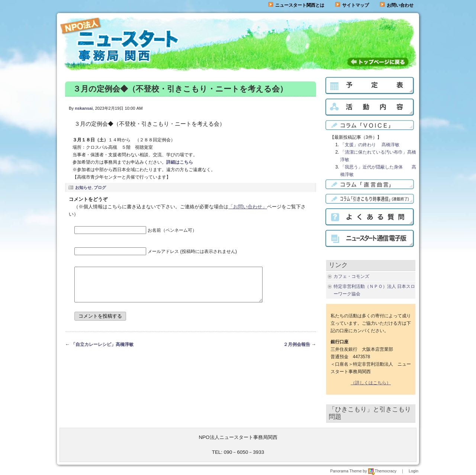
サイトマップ (352, 5)
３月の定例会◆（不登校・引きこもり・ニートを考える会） (180, 89)
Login (414, 471)
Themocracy (382, 471)
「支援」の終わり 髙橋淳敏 (370, 145)
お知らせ (83, 187)
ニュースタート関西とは (296, 5)
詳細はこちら (180, 162)
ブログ (100, 187)
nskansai (84, 108)
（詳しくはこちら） (371, 383)
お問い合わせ (400, 5)
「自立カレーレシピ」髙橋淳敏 (102, 351)
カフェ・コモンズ (351, 276)
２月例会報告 (297, 351)
